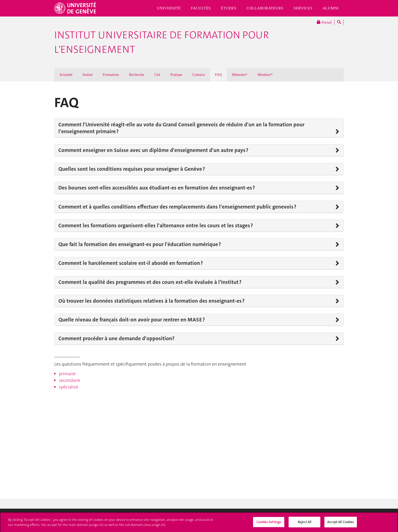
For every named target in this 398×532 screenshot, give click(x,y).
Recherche (137, 75)
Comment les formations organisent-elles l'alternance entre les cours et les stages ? (156, 226)
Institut (88, 75)
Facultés (201, 8)
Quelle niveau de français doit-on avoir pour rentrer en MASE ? (132, 320)
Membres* (265, 75)
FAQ (218, 75)
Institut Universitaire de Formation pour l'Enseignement (162, 42)
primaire (67, 374)
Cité (157, 75)
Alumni (331, 8)
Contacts (199, 75)
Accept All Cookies (341, 523)
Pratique (176, 75)
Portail (324, 22)
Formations (111, 75)
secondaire (70, 380)
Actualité (66, 75)
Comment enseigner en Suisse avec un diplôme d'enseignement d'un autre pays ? (153, 150)
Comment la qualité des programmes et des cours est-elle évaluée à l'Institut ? (150, 282)
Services (303, 8)
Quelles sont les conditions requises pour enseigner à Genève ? (132, 169)
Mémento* (240, 75)
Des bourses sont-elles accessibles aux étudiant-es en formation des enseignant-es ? (157, 188)
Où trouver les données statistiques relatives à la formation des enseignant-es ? (151, 301)
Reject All (304, 523)
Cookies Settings (269, 523)
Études (229, 8)
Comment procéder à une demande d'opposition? (116, 338)
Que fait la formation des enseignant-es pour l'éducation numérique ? (140, 244)
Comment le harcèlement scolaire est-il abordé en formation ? (131, 263)
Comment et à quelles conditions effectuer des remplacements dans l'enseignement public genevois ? (177, 207)
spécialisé (69, 387)
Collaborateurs (265, 8)
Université (169, 8)
